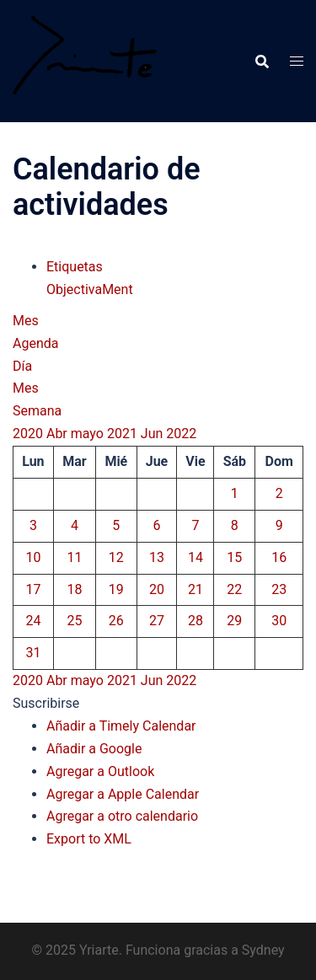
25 (74, 621)
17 (33, 589)
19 (116, 589)
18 (74, 589)
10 (33, 557)
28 (195, 621)
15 (234, 557)
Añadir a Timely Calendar (121, 726)
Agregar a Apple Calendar (123, 794)
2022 (181, 434)
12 (116, 557)
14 (195, 557)
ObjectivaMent (90, 289)
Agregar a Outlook (100, 771)
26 (116, 621)
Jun (153, 434)
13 (157, 557)
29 (234, 621)
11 (74, 557)
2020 (29, 434)
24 (33, 621)
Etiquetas (75, 267)
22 (234, 589)
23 (279, 589)
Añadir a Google (94, 749)
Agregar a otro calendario (122, 816)
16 (279, 557)
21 (195, 589)
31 (33, 653)
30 (279, 621)
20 (157, 589)
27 (157, 621)
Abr (59, 434)
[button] (46, 703)
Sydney (263, 950)
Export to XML (89, 839)
